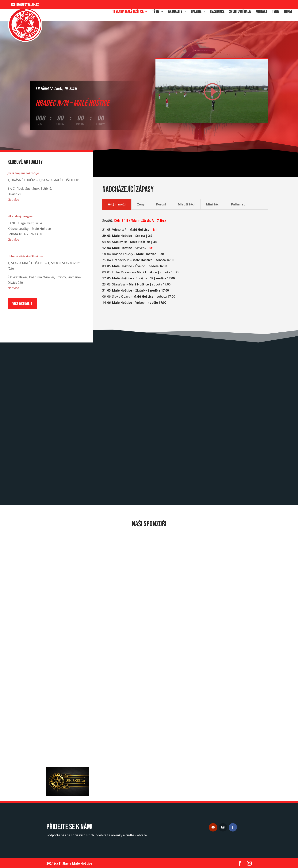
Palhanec (238, 204)
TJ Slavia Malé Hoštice (128, 12)
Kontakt (261, 12)
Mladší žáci (186, 204)
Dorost (161, 204)
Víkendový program (21, 216)
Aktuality (175, 12)
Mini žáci (213, 204)
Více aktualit (22, 304)
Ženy (141, 204)
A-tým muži (117, 204)
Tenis (276, 12)
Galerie (196, 12)
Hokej (288, 12)
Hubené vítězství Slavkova (26, 256)
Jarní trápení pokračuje (23, 173)
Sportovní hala (240, 12)
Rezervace (217, 12)
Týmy (156, 12)
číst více (13, 200)
